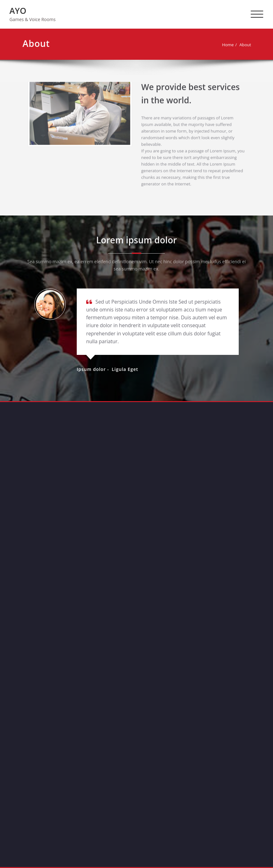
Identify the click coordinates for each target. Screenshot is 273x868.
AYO (18, 11)
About (246, 45)
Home (229, 45)
